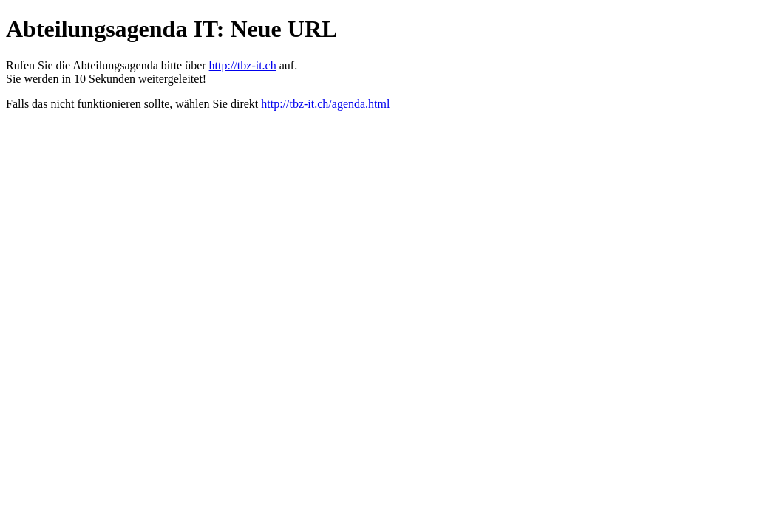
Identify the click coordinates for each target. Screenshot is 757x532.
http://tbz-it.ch (243, 65)
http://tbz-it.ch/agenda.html (325, 104)
